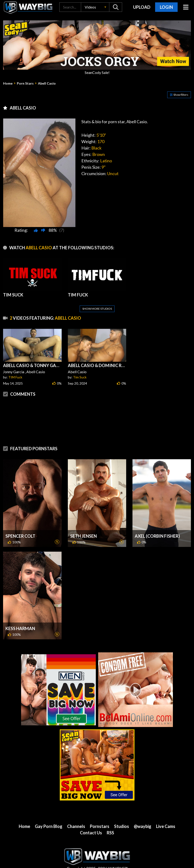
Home (8, 83)
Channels (76, 815)
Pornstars (100, 815)
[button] (95, 7)
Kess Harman (20, 617)
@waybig (143, 815)
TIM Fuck (15, 366)
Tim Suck (80, 366)
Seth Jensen (83, 525)
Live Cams (166, 815)
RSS (110, 821)
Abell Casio (47, 83)
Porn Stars (25, 83)
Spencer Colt (20, 525)
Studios (122, 815)
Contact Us (91, 821)
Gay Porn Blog (49, 815)
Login (166, 7)
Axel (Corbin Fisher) (157, 525)
